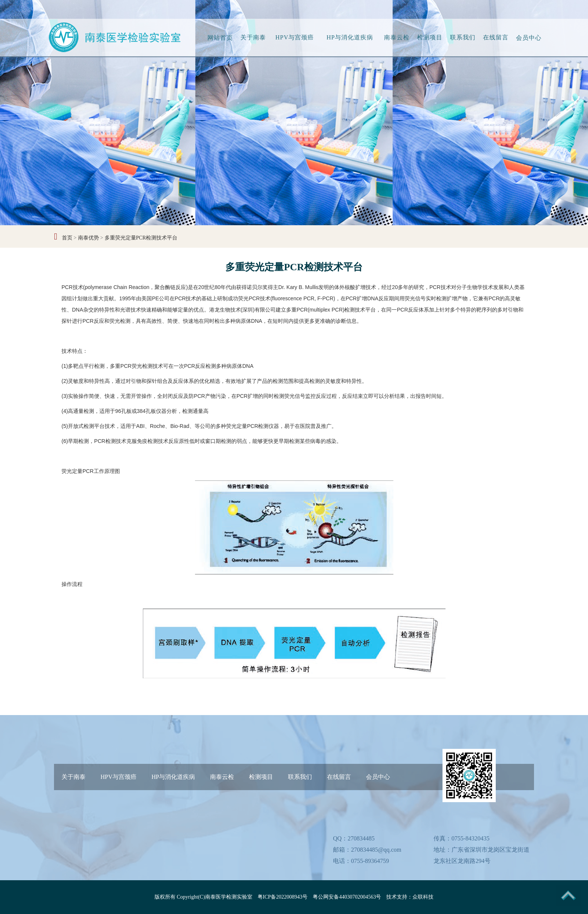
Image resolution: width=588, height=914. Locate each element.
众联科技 (423, 897)
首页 (67, 238)
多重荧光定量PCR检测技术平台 (141, 238)
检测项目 (430, 37)
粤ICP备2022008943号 (283, 897)
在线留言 (496, 37)
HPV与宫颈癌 (295, 37)
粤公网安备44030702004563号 (347, 897)
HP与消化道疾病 (350, 37)
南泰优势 (88, 238)
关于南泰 (253, 37)
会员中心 (529, 38)
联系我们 (463, 37)
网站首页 (220, 38)
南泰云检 (397, 37)
